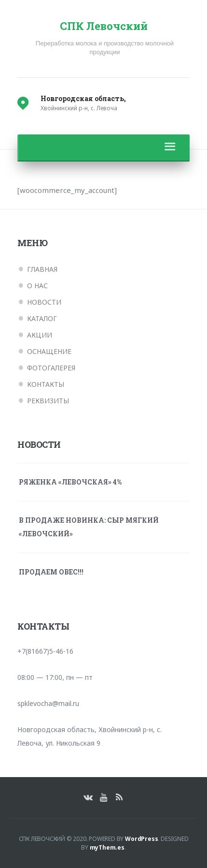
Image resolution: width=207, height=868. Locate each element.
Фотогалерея (51, 368)
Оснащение (49, 351)
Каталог (42, 318)
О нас (37, 286)
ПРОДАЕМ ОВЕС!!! (51, 572)
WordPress (141, 839)
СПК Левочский (104, 26)
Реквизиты (48, 401)
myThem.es (107, 847)
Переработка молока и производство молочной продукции (105, 48)
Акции (40, 335)
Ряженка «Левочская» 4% (70, 482)
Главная (42, 269)
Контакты (46, 384)
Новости (44, 302)
